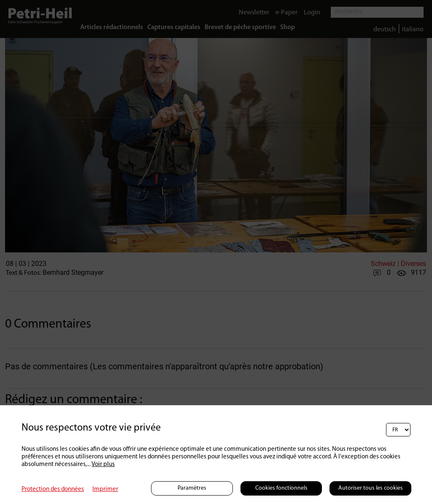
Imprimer (105, 489)
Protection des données (53, 489)
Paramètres (192, 488)
